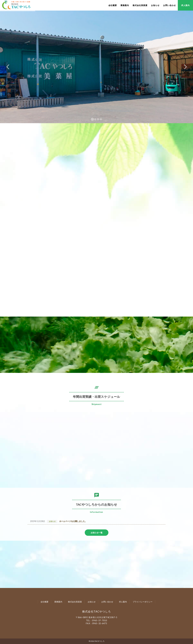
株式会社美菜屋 (140, 5)
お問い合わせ (169, 5)
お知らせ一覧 (97, 533)
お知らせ (155, 5)
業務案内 (125, 5)
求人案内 (185, 5)
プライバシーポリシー (143, 602)
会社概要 (113, 5)
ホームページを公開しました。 (73, 521)
